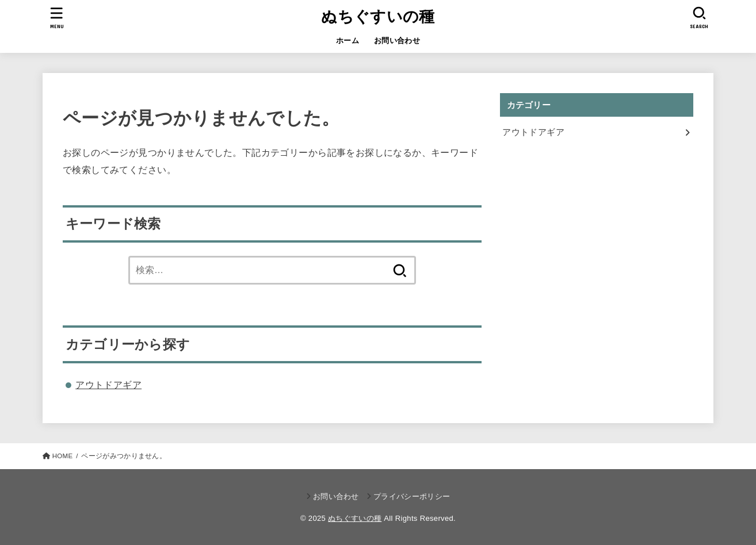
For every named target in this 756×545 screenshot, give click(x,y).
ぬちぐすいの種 (378, 17)
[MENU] (57, 18)
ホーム (348, 41)
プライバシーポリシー (412, 496)
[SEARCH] (699, 18)
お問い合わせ (397, 41)
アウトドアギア (108, 385)
